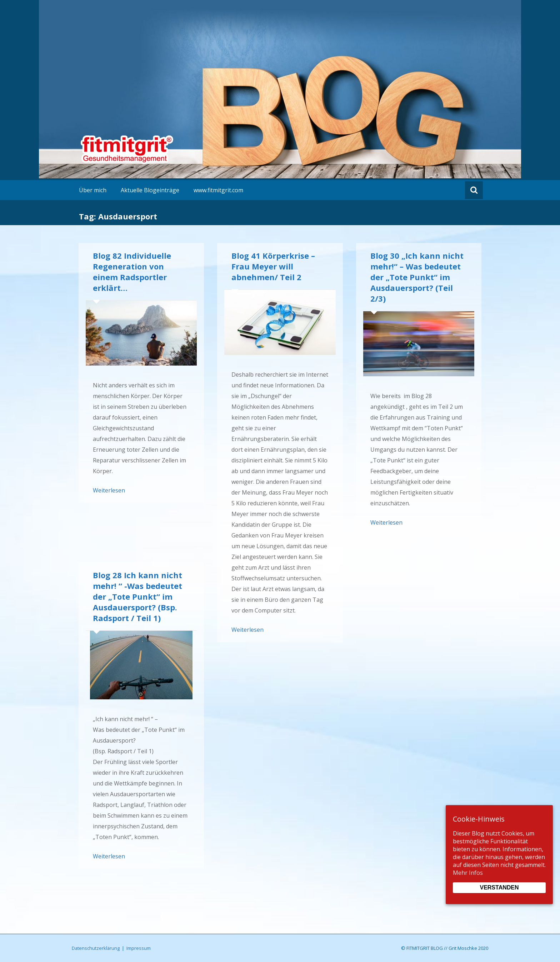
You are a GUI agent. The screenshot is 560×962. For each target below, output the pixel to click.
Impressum (139, 948)
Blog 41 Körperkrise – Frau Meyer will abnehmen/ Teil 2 (273, 266)
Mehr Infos (468, 873)
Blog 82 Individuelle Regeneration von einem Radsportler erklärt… (132, 272)
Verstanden (499, 887)
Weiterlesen (109, 490)
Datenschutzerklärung (96, 948)
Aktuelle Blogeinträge (150, 190)
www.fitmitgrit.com (218, 190)
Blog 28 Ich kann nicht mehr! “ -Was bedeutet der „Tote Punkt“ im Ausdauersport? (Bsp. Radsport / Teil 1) (137, 596)
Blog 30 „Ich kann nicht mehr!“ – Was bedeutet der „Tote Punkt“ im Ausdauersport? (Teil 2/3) (417, 277)
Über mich (93, 190)
